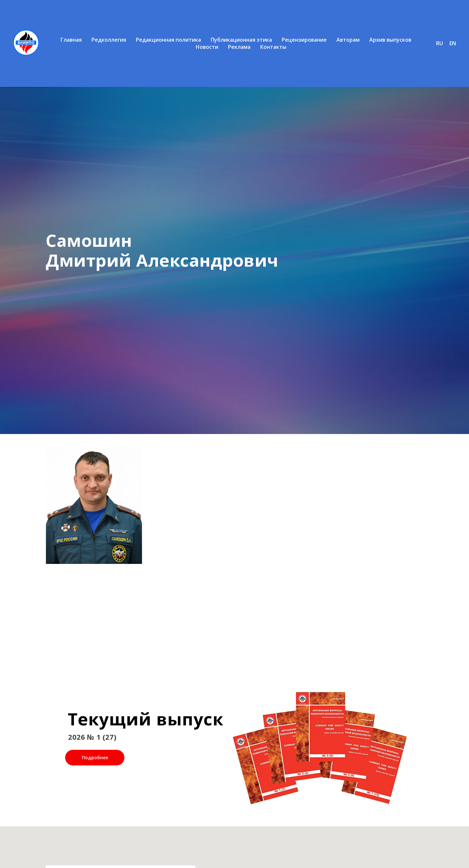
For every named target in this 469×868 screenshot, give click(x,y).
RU (440, 43)
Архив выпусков (390, 40)
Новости (207, 47)
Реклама (239, 47)
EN (453, 43)
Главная (71, 40)
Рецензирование (304, 40)
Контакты (273, 47)
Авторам (348, 40)
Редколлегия (109, 40)
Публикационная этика (241, 40)
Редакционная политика (168, 40)
